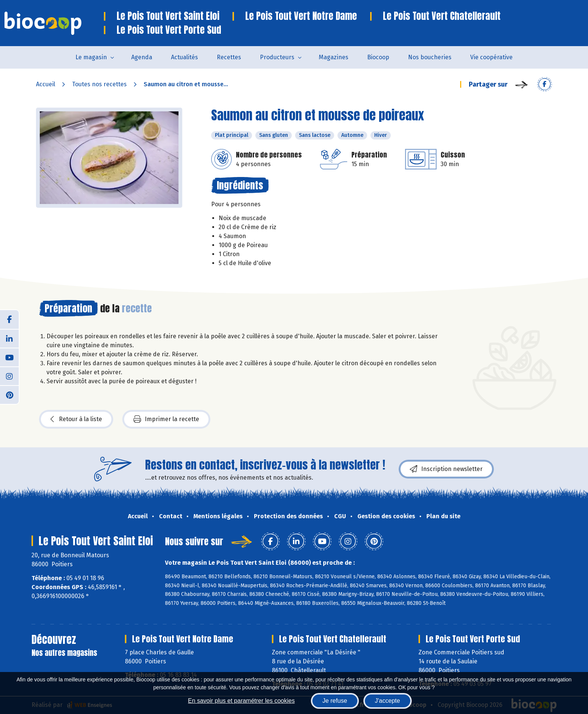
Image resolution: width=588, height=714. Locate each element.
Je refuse (335, 701)
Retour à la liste (76, 419)
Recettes (229, 57)
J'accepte (388, 701)
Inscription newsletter (446, 469)
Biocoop (378, 57)
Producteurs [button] (277, 57)
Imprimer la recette (166, 419)
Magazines (334, 57)
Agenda (142, 57)
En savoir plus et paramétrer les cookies (241, 701)
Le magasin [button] (91, 57)
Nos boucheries (430, 57)
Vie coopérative (491, 57)
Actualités (184, 57)
